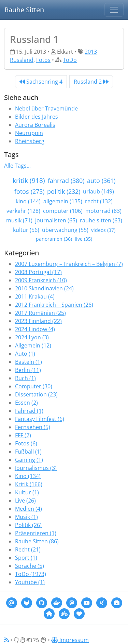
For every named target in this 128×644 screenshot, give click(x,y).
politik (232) (64, 191)
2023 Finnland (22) (38, 321)
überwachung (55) (65, 230)
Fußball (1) (28, 452)
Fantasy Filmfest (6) (40, 419)
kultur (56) (26, 230)
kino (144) (28, 201)
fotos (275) (29, 191)
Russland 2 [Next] (91, 82)
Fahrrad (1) (29, 411)
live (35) (83, 239)
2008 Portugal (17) (38, 272)
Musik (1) (26, 517)
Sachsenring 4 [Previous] (41, 82)
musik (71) (19, 220)
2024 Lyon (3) (32, 337)
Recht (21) (28, 549)
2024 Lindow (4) (35, 329)
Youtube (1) (30, 582)
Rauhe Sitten (24, 10)
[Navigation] (114, 10)
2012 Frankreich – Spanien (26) (54, 305)
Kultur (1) (27, 492)
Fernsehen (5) (33, 427)
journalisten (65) (56, 220)
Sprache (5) (30, 566)
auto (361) (101, 181)
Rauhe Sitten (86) (37, 541)
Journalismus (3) (36, 468)
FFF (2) (23, 435)
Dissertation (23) (36, 394)
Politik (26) (28, 525)
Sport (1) (26, 558)
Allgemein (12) (33, 345)
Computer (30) (34, 386)
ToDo (70, 60)
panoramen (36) (54, 239)
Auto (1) (25, 354)
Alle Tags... (17, 166)
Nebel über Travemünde (46, 108)
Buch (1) (25, 378)
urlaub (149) (98, 191)
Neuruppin (29, 133)
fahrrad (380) (66, 181)
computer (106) (63, 211)
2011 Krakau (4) (35, 296)
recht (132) (99, 201)
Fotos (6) (26, 443)
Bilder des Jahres (37, 117)
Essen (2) (26, 403)
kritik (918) (29, 180)
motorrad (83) (103, 211)
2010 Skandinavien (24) (44, 288)
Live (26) (25, 501)
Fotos (43, 60)
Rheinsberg (30, 141)
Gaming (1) (29, 460)
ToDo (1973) (31, 574)
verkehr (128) (23, 211)
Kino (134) (28, 476)
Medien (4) (29, 509)
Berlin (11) (28, 370)
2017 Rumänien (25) (40, 313)
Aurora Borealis (35, 125)
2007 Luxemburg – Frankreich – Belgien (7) (69, 264)
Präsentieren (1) (36, 533)
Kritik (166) (29, 484)
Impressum (70, 640)
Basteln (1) (29, 362)
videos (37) (103, 230)
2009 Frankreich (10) (41, 280)
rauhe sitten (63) (101, 220)
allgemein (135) (63, 201)
